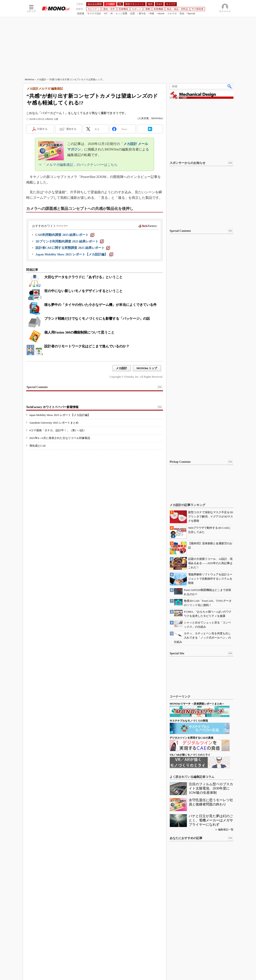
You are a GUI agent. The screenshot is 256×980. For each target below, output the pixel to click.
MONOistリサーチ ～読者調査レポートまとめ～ (197, 704)
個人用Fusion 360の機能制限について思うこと (79, 332)
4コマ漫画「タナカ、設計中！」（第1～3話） (58, 430)
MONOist (30, 79)
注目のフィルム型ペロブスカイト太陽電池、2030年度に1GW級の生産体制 (211, 788)
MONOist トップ (147, 368)
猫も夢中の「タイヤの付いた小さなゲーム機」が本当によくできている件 (100, 305)
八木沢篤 (144, 118)
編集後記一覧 (226, 830)
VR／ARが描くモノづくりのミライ (190, 755)
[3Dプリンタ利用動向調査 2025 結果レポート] (70, 241)
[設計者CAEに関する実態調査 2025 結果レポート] (73, 248)
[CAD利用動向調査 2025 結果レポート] (65, 235)
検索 (230, 86)
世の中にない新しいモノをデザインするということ (83, 291)
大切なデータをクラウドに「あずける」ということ (83, 277)
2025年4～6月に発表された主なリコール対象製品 (60, 438)
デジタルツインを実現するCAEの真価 (191, 738)
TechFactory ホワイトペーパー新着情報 (52, 407)
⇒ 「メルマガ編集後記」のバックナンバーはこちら (78, 165)
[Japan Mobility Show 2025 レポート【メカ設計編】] (74, 254)
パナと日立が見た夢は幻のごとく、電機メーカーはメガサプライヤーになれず (211, 820)
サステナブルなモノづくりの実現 (189, 721)
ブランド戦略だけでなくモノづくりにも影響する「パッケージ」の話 (97, 319)
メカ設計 (41, 79)
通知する (71, 129)
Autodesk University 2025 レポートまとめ (54, 423)
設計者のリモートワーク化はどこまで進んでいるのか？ (87, 346)
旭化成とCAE (38, 446)
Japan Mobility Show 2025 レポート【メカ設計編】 (60, 415)
